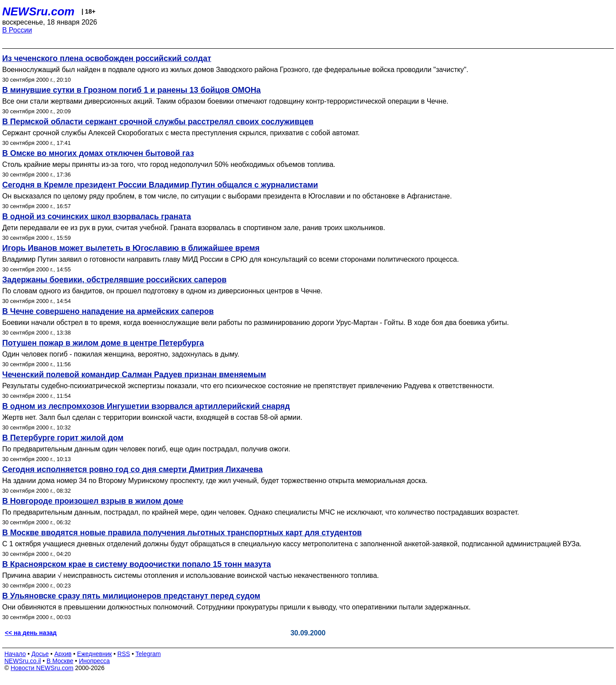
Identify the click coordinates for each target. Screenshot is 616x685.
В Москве (60, 661)
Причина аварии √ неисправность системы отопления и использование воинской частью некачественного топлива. (191, 575)
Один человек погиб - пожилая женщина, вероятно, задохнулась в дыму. (121, 354)
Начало (15, 654)
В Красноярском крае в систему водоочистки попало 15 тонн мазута (137, 564)
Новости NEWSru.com (42, 668)
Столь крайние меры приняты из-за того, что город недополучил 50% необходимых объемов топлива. (169, 164)
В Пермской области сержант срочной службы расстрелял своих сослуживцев (158, 122)
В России (17, 30)
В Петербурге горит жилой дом (63, 438)
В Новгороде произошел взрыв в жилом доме (93, 501)
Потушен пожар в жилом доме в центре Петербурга (103, 343)
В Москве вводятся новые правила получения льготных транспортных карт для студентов (182, 533)
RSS (124, 654)
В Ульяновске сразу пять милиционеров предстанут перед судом (131, 596)
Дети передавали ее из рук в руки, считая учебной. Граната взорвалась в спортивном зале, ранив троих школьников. (194, 228)
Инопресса (95, 661)
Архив (63, 654)
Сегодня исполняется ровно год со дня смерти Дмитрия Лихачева (132, 469)
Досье (40, 654)
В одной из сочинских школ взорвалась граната (97, 216)
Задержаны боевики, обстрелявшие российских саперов (114, 280)
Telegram (148, 654)
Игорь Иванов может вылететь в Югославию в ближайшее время (131, 248)
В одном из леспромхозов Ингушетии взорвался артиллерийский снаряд (146, 406)
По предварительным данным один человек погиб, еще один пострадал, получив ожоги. (146, 449)
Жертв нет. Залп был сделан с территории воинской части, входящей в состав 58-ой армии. (152, 417)
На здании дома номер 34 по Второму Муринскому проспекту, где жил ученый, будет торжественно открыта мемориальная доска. (215, 481)
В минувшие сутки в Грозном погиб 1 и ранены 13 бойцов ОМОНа (131, 90)
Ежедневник (95, 654)
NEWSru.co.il (23, 661)
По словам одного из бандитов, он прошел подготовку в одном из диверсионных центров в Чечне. (162, 291)
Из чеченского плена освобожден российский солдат (107, 58)
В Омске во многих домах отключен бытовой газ (98, 153)
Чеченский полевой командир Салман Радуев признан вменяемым (134, 375)
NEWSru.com (38, 11)
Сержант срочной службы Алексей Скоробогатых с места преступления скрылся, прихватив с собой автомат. (181, 133)
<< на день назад (31, 633)
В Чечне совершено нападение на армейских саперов (108, 311)
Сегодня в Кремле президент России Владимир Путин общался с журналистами (160, 185)
